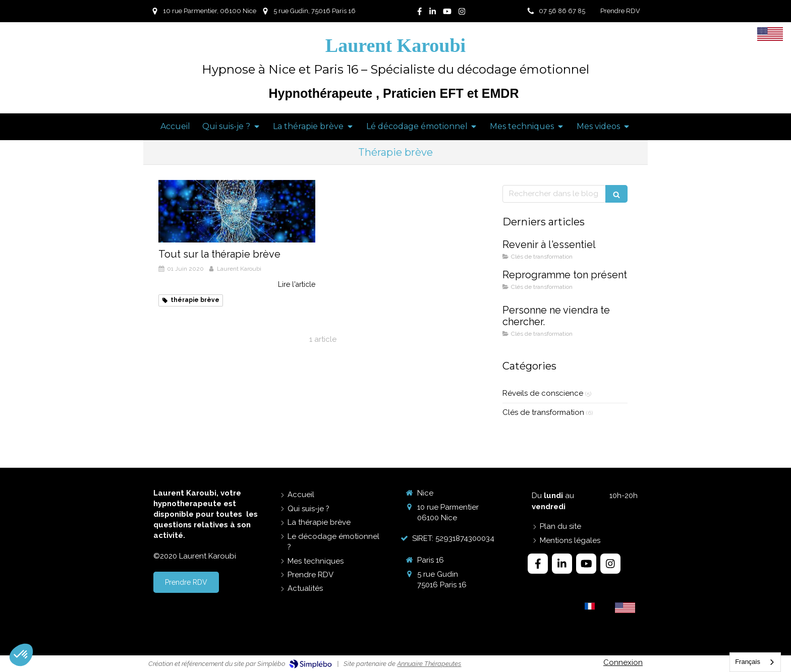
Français (748, 662)
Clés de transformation (543, 412)
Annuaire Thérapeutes (429, 664)
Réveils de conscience (543, 393)
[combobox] (755, 662)
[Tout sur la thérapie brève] (237, 211)
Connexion (623, 662)
